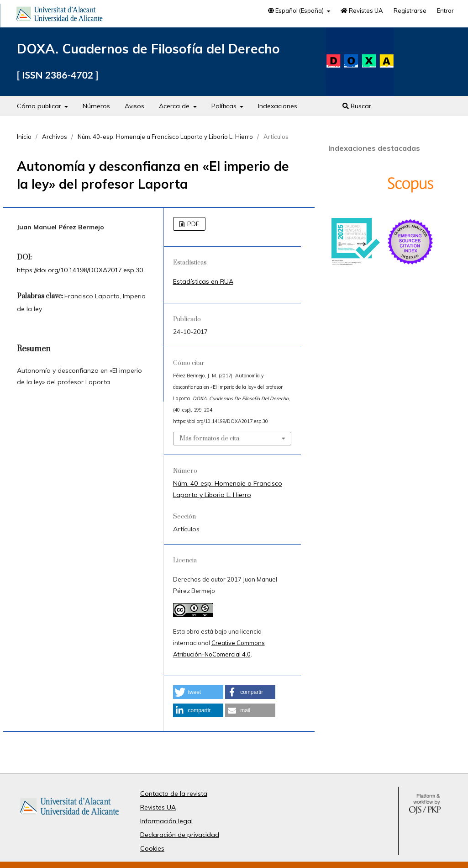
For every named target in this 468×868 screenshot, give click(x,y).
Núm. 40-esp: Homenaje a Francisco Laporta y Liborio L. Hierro (165, 137)
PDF (192, 224)
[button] (198, 692)
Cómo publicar (40, 106)
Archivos (55, 137)
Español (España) (297, 11)
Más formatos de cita (209, 439)
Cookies (152, 848)
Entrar (445, 11)
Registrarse (410, 11)
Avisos (134, 106)
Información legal (166, 821)
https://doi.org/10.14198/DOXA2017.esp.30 (80, 270)
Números (96, 106)
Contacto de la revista (174, 794)
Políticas (225, 106)
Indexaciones (278, 106)
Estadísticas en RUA (203, 281)
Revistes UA (362, 11)
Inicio (24, 137)
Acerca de (175, 106)
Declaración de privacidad (180, 835)
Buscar (357, 106)
